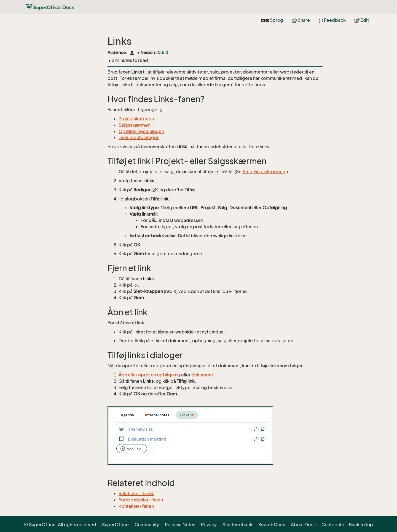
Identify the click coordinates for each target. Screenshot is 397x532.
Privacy (209, 525)
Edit (362, 20)
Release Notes (180, 525)
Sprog (272, 20)
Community (147, 525)
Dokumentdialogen (139, 137)
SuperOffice (115, 525)
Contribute (333, 525)
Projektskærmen (136, 119)
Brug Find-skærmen (264, 172)
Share (301, 20)
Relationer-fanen (136, 493)
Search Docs (272, 525)
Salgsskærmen (134, 125)
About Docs (303, 525)
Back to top (361, 525)
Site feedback (238, 525)
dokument (202, 375)
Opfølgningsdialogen (141, 131)
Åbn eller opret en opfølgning (149, 375)
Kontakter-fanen (136, 506)
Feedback (332, 20)
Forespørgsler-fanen (141, 500)
